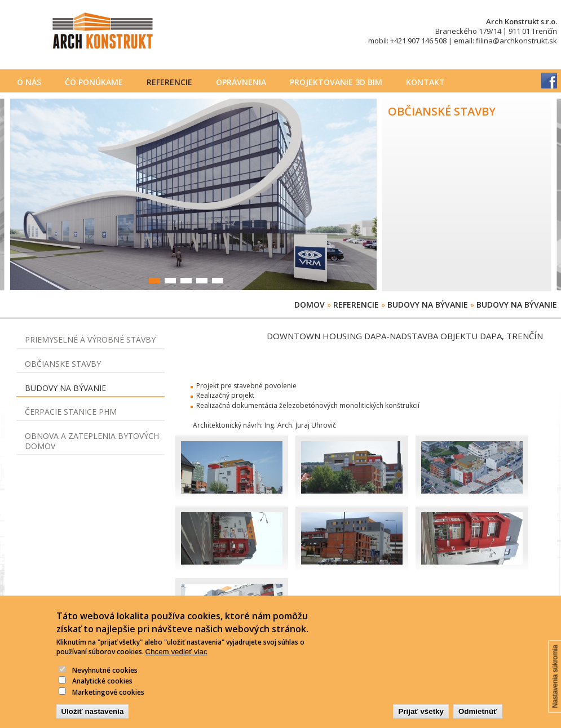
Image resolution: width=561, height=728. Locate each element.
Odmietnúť (478, 720)
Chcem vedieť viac (176, 661)
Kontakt (425, 82)
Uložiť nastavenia (93, 720)
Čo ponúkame (94, 82)
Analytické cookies (102, 690)
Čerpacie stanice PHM (71, 412)
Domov (310, 305)
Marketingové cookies (108, 701)
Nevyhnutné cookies (105, 679)
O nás (29, 82)
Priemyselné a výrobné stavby (90, 339)
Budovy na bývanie (428, 305)
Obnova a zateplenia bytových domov (92, 441)
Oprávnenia (241, 82)
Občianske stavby (63, 364)
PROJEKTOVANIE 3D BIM (336, 82)
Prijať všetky (421, 720)
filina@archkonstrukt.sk (516, 41)
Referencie (169, 82)
